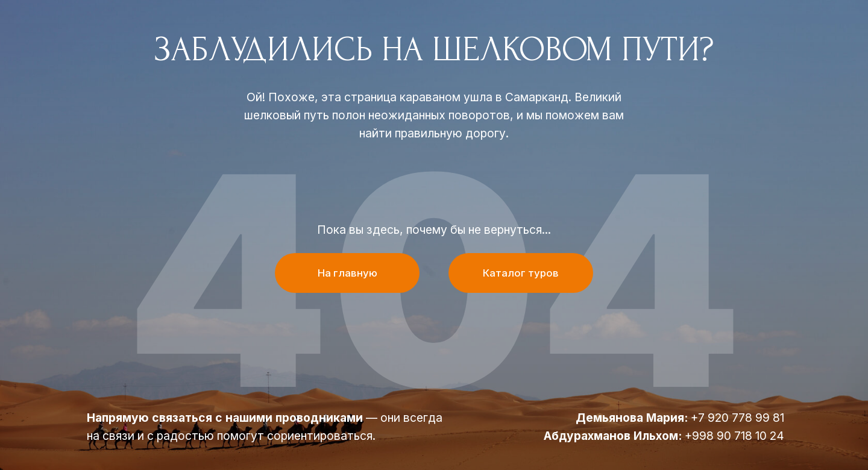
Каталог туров (521, 273)
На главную (348, 273)
